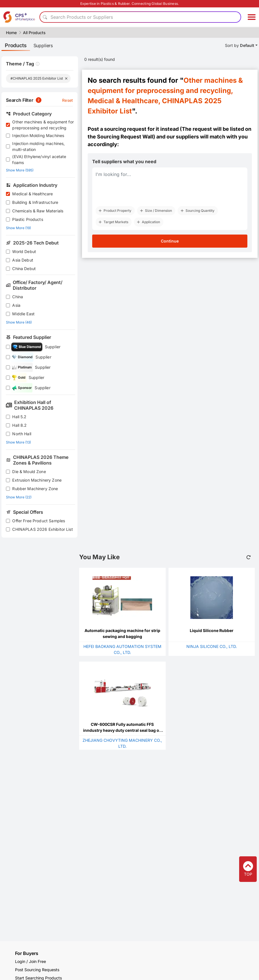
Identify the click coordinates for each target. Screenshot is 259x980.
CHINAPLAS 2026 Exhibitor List (42, 529)
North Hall (22, 434)
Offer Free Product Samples (39, 521)
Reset (68, 100)
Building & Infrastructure (35, 202)
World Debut (24, 251)
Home (11, 33)
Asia (16, 305)
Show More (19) (18, 228)
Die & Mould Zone (29, 472)
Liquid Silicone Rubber (212, 630)
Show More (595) (20, 170)
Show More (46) (19, 322)
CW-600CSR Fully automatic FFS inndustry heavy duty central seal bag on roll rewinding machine (122, 730)
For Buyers (27, 953)
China (18, 297)
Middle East (23, 314)
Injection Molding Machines (38, 135)
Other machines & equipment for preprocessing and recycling (43, 125)
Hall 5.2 (19, 417)
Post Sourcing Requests (37, 970)
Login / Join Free (30, 961)
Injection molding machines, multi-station (38, 146)
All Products (34, 33)
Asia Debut (23, 260)
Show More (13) (18, 442)
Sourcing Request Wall (125, 137)
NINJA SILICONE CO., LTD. (212, 646)
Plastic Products (28, 219)
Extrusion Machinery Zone (37, 480)
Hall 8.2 (19, 425)
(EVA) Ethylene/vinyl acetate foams (39, 159)
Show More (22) (19, 497)
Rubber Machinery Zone (35, 489)
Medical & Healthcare (32, 194)
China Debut (24, 269)
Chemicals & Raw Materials (38, 211)
